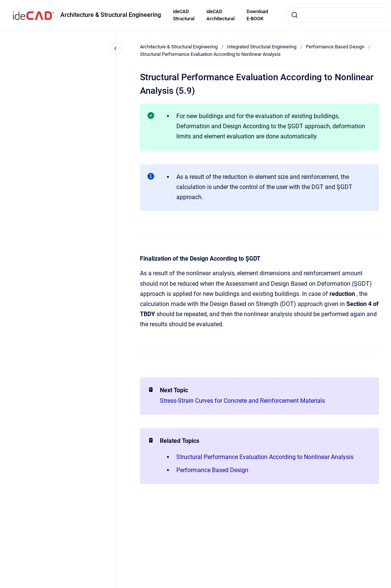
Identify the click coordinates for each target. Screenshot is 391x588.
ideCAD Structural (184, 15)
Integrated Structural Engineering (262, 47)
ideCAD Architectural (220, 15)
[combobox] (338, 15)
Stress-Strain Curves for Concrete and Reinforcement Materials (242, 401)
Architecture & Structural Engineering (111, 15)
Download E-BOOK (257, 15)
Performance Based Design (335, 47)
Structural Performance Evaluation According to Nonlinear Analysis (210, 54)
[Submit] (295, 15)
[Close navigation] (116, 48)
